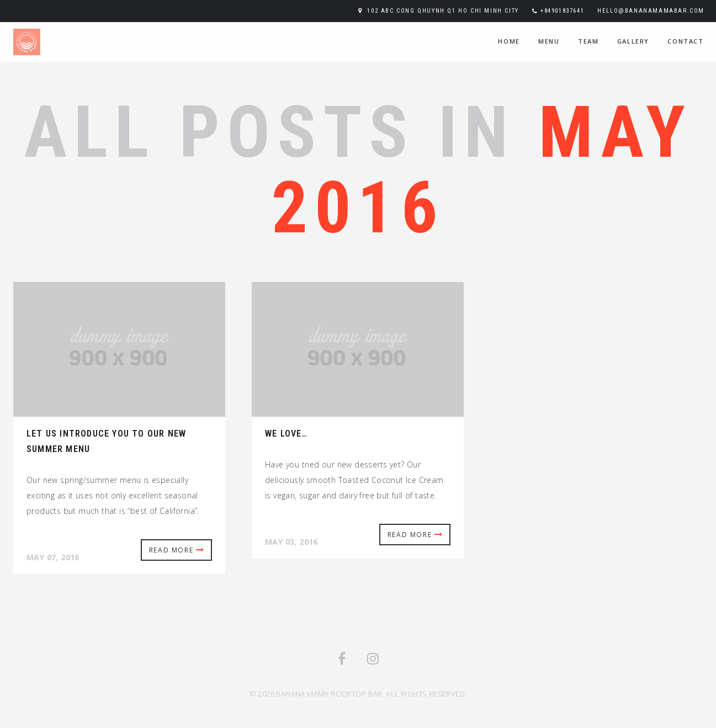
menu (549, 41)
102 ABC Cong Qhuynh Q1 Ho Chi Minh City (443, 11)
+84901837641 (562, 11)
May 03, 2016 (291, 542)
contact (685, 41)
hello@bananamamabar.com (651, 11)
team (588, 41)
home (509, 41)
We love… (287, 434)
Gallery (633, 41)
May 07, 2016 (53, 557)
